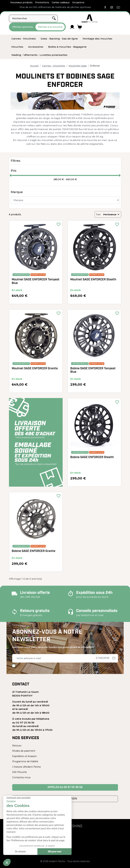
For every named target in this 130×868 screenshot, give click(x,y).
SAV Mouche (20, 772)
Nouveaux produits (21, 2)
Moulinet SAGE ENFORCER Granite (35, 369)
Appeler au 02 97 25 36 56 (65, 787)
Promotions (42, 2)
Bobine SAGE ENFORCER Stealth (92, 457)
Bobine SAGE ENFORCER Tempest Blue (93, 370)
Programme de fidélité (25, 761)
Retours (17, 746)
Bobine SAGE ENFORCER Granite (34, 551)
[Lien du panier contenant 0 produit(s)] (80, 27)
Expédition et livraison (24, 756)
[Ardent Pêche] (89, 18)
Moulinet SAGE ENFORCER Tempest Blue (36, 281)
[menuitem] (24, 39)
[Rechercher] (33, 18)
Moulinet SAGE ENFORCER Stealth (93, 280)
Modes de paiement (24, 751)
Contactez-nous (21, 777)
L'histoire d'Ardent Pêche (27, 767)
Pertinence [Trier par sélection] (112, 214)
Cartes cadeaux (61, 2)
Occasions (78, 2)
